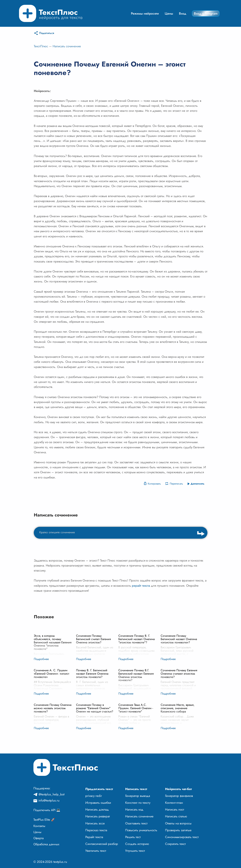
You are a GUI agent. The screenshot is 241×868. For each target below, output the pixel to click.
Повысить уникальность (141, 830)
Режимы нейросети (145, 13)
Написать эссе (95, 823)
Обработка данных (46, 844)
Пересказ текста (96, 830)
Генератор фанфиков (179, 796)
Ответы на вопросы (178, 823)
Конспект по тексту (138, 803)
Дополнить (198, 484)
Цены (169, 13)
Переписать (176, 484)
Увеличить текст (96, 851)
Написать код (134, 809)
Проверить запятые (178, 830)
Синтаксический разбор (102, 844)
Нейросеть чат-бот (178, 789)
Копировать (154, 484)
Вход (183, 13)
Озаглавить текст (136, 823)
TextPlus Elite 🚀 (44, 820)
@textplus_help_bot (52, 794)
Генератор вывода (138, 796)
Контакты (39, 826)
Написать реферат (98, 816)
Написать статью (176, 816)
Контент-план (174, 803)
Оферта (39, 838)
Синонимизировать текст (182, 837)
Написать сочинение (67, 46)
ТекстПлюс (41, 46)
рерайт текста (141, 586)
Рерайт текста (94, 837)
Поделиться (47, 33)
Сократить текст (175, 844)
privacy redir (94, 796)
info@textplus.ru (49, 800)
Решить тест (133, 837)
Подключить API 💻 (47, 810)
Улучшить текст (135, 851)
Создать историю (137, 844)
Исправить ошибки (98, 803)
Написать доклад (97, 809)
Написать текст (136, 789)
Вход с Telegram (206, 13)
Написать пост (175, 809)
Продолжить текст (99, 789)
